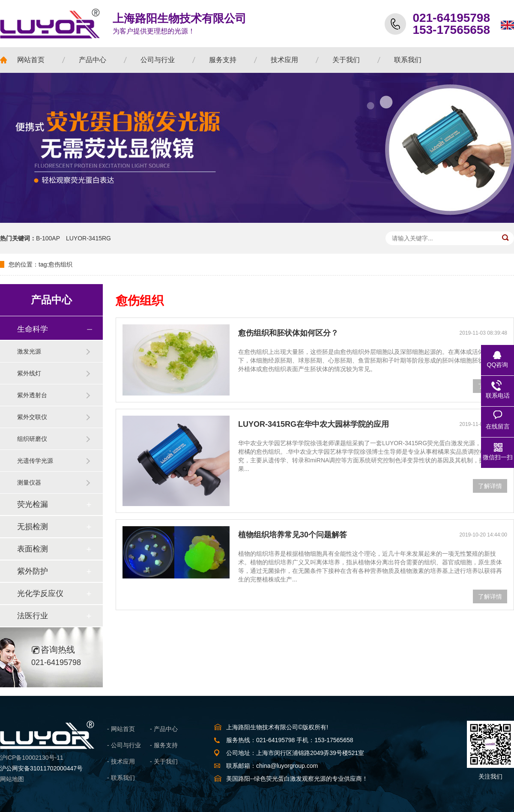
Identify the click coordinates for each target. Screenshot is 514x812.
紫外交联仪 (32, 417)
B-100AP (48, 238)
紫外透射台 (32, 395)
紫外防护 (33, 571)
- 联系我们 (121, 778)
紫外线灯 (29, 373)
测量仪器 (29, 482)
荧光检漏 (33, 504)
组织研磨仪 (32, 439)
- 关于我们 (164, 761)
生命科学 (33, 329)
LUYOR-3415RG (88, 238)
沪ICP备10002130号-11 (32, 758)
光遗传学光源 (35, 461)
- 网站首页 (121, 729)
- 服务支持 (164, 745)
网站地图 (12, 779)
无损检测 (33, 527)
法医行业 (33, 616)
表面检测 (33, 549)
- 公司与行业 (124, 745)
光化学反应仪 (40, 593)
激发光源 (29, 351)
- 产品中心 (164, 729)
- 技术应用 (121, 761)
